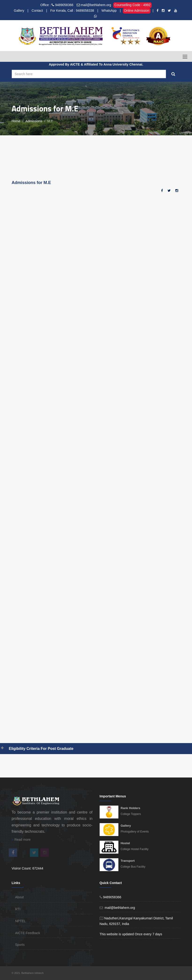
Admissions (34, 121)
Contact (37, 11)
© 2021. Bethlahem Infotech (28, 973)
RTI (18, 909)
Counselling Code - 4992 (132, 5)
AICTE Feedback (28, 933)
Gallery (19, 11)
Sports (20, 945)
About (20, 897)
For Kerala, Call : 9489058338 (72, 11)
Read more (21, 840)
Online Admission (137, 11)
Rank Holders (131, 808)
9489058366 (64, 5)
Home (16, 121)
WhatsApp (109, 11)
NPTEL (21, 921)
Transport (128, 861)
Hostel (125, 843)
